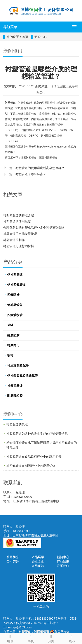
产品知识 (63, 561)
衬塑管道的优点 (17, 424)
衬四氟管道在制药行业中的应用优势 (31, 466)
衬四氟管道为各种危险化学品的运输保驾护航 (37, 434)
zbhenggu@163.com (17, 627)
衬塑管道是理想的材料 (19, 246)
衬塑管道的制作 (14, 240)
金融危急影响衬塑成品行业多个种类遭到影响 (34, 228)
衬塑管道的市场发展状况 (20, 234)
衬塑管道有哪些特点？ (31, 174)
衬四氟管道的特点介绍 (19, 215)
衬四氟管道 (51, 158)
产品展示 (38, 557)
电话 (10, 638)
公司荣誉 (13, 561)
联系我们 (63, 566)
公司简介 (13, 557)
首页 (25, 37)
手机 (31, 638)
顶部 (72, 638)
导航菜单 (10, 27)
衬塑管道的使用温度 (17, 221)
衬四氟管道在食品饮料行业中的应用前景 (34, 457)
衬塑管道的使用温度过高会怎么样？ (40, 168)
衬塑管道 (10, 103)
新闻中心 (63, 557)
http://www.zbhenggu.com (52, 147)
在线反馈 (38, 566)
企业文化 (38, 561)
